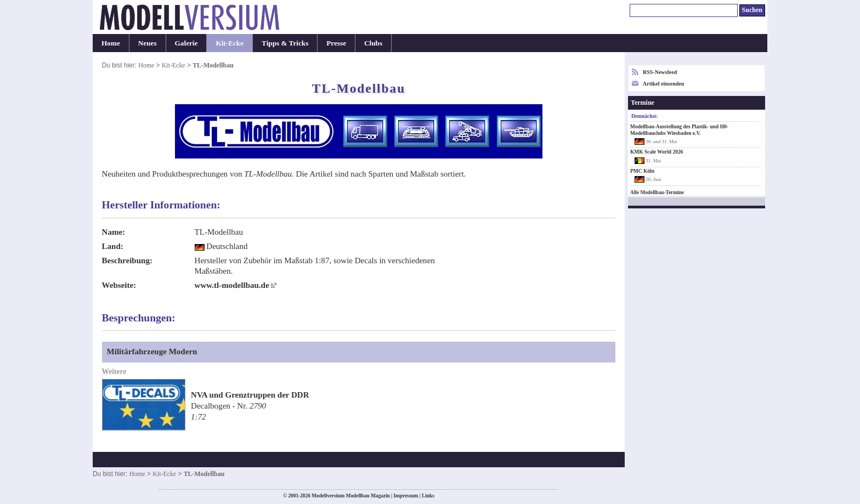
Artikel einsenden (663, 84)
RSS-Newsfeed (660, 72)
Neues (148, 43)
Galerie (186, 43)
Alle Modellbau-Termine (657, 192)
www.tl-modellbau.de (232, 285)
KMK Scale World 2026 (657, 152)
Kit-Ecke (230, 43)
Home (111, 43)
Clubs (373, 43)
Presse (336, 43)
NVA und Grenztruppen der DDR (250, 395)
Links (428, 496)
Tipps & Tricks (285, 43)
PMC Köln (642, 171)
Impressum (406, 496)
